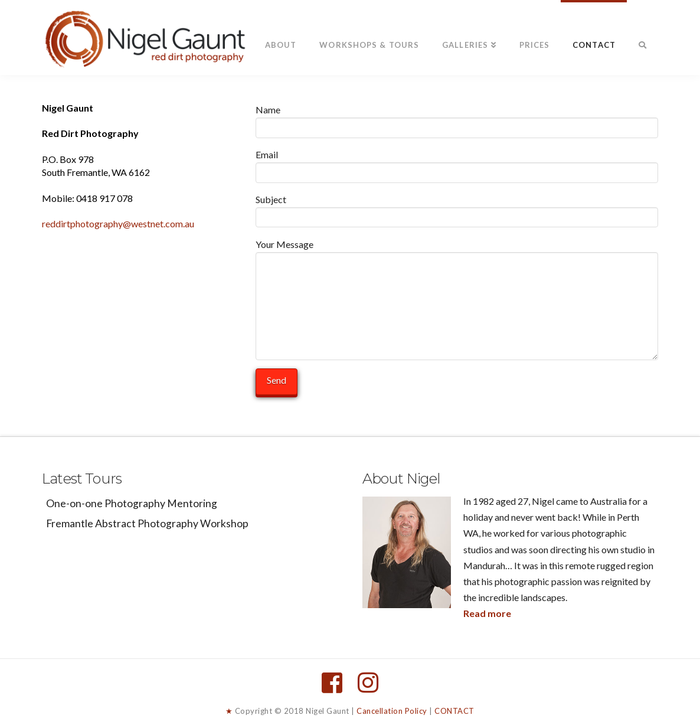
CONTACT (454, 711)
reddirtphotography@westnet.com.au (118, 223)
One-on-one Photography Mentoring (132, 503)
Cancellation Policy (392, 711)
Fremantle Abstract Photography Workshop (147, 523)
